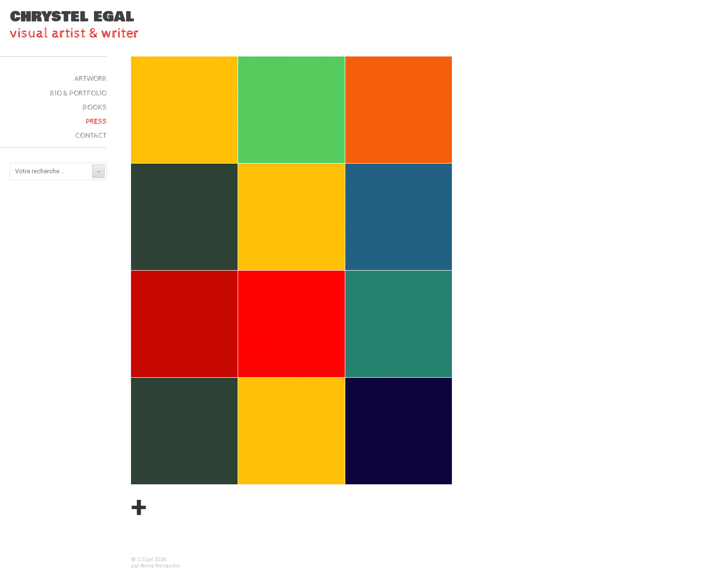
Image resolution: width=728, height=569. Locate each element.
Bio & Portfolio (78, 93)
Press (96, 121)
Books (94, 107)
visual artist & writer (74, 33)
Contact (91, 136)
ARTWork (91, 79)
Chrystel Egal (72, 17)
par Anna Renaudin (156, 566)
